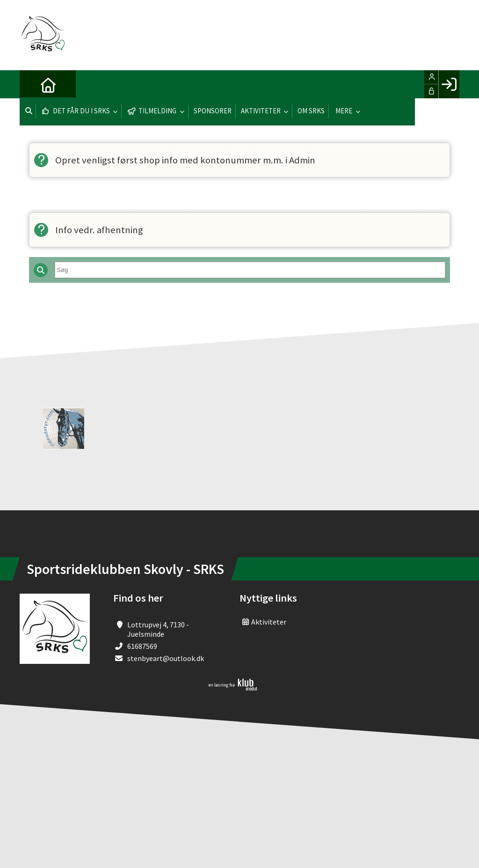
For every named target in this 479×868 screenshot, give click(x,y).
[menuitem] (34, 84)
